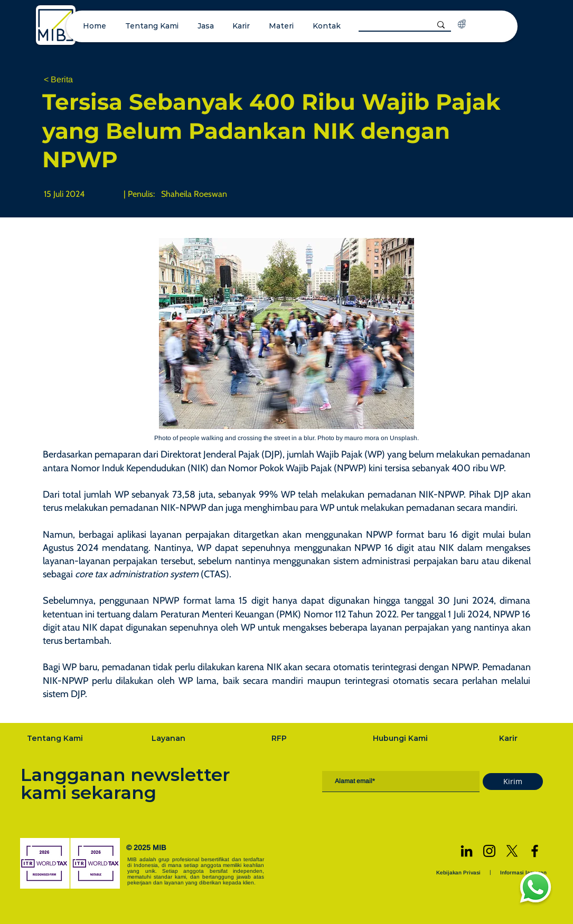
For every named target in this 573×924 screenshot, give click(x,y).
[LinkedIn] (467, 851)
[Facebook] (535, 851)
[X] (512, 851)
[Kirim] (513, 782)
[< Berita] (79, 80)
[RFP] (280, 738)
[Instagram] (489, 851)
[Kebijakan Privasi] (459, 873)
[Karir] (509, 738)
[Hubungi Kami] (401, 738)
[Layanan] (170, 738)
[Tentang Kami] (56, 738)
